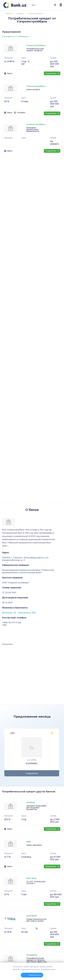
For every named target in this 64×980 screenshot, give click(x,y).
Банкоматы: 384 (27, 613)
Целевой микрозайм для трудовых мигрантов (36, 808)
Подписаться (35, 975)
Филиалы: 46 (9, 613)
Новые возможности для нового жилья (36, 920)
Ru (34, 5)
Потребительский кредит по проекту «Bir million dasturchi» (37, 960)
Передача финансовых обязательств (33, 129)
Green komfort (33, 90)
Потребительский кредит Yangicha (35, 50)
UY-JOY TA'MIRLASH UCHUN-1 (36, 883)
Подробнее (52, 73)
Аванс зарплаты (34, 845)
